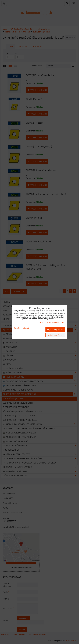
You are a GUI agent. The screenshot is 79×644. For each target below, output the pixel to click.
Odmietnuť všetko (55, 335)
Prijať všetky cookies (55, 329)
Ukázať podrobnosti (21, 328)
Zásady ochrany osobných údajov (52, 322)
